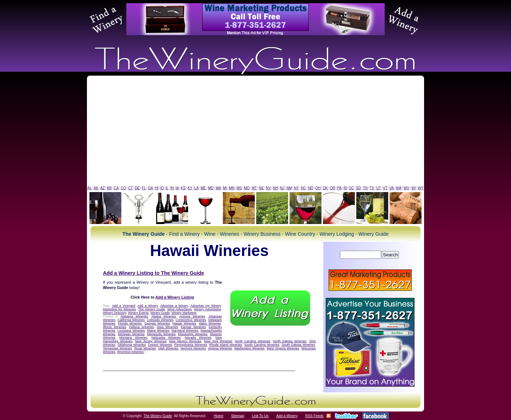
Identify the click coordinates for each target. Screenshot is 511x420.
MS (239, 188)
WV (406, 188)
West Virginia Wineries (283, 348)
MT (254, 188)
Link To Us (260, 416)
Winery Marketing (184, 313)
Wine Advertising (179, 309)
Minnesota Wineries (161, 334)
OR (333, 188)
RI (345, 188)
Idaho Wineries (210, 323)
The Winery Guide (152, 309)
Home (219, 416)
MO (247, 188)
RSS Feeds (314, 416)
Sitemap (238, 416)
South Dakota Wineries (298, 345)
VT (385, 188)
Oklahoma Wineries (132, 345)
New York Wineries (218, 341)
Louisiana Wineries (131, 331)
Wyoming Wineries (130, 352)
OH (318, 188)
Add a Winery (147, 306)
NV (268, 188)
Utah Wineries (168, 348)
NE (262, 188)
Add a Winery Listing (175, 297)
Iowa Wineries (167, 327)
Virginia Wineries (220, 348)
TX (372, 188)
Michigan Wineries (131, 334)
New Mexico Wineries (185, 341)
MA (218, 188)
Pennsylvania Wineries (191, 345)
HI (157, 188)
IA (177, 188)
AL (89, 188)
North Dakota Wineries (290, 341)
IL (167, 188)
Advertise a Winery (174, 306)
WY (421, 188)
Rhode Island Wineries (226, 345)
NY (296, 188)
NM (289, 188)
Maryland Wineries (185, 331)
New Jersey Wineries (151, 341)
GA (150, 188)
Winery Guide (160, 313)
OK (325, 188)
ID (162, 188)
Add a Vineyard (124, 306)
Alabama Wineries (134, 316)
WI (413, 188)
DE (137, 188)
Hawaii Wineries (184, 323)
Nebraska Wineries (166, 338)
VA (392, 188)
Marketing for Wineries (119, 309)
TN (365, 188)
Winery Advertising (207, 309)
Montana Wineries (133, 338)
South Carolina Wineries (262, 345)
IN (172, 188)
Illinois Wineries (115, 327)
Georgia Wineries (157, 323)
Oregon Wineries (160, 345)
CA (116, 188)
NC (303, 188)
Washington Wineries (249, 348)
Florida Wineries (130, 323)
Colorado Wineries (160, 320)
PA (339, 188)
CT (130, 188)
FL (144, 188)
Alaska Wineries (163, 316)
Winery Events (138, 313)
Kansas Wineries (193, 327)
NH (275, 188)
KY (190, 188)
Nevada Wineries (198, 338)
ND (311, 188)
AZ (103, 188)
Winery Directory (115, 313)
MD (211, 188)
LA (196, 188)
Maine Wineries (158, 331)
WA (399, 188)
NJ (282, 188)
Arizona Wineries (192, 316)
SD (358, 188)
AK (96, 188)
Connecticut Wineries (191, 320)
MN (232, 188)
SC (352, 188)
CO (123, 188)
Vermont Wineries (193, 348)
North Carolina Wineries (253, 341)
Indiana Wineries (142, 327)
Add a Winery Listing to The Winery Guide (153, 273)
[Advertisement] (255, 132)
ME (203, 188)
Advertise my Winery (206, 306)
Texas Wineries (145, 348)
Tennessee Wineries (117, 348)
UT (378, 188)
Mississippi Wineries (193, 334)
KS (183, 188)
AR (109, 188)
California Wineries (131, 320)
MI (225, 188)
